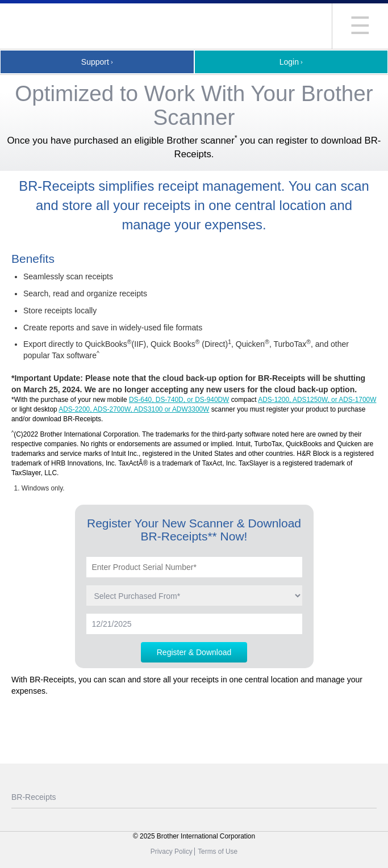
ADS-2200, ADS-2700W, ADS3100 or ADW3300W (134, 409)
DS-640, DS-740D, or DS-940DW (179, 400)
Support (95, 62)
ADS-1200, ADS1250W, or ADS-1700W (317, 400)
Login (289, 62)
